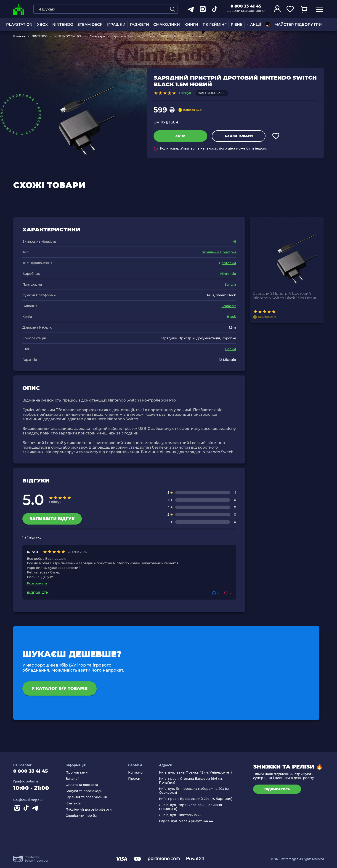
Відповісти (38, 593)
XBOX (42, 25)
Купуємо (138, 773)
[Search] (172, 9)
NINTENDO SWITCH (68, 36)
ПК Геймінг (215, 25)
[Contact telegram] (36, 811)
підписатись (277, 789)
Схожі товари (239, 136)
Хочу (180, 136)
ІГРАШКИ (116, 25)
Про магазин (81, 773)
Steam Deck (90, 25)
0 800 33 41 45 (246, 6)
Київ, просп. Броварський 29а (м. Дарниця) (197, 799)
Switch (230, 284)
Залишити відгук (52, 519)
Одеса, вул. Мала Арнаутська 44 (187, 821)
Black (231, 317)
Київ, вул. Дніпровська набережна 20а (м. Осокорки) (196, 791)
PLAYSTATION (19, 25)
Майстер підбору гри (294, 25)
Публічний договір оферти (93, 810)
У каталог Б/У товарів (60, 689)
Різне (237, 25)
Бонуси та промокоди (88, 791)
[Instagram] (18, 811)
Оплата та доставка (86, 785)
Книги (191, 25)
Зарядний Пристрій (219, 252)
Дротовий (227, 263)
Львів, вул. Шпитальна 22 (182, 815)
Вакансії (77, 779)
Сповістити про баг (86, 816)
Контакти (78, 803)
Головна (19, 36)
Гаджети (139, 25)
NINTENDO (63, 25)
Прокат (137, 779)
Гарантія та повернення (91, 797)
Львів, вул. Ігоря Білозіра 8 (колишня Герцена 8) (192, 807)
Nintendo (228, 274)
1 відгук (185, 93)
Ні (234, 241)
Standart (229, 306)
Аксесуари (97, 36)
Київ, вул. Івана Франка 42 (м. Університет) (197, 773)
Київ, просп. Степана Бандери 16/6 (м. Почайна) (192, 781)
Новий (230, 349)
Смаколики (167, 25)
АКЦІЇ (254, 25)
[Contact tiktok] (27, 811)
